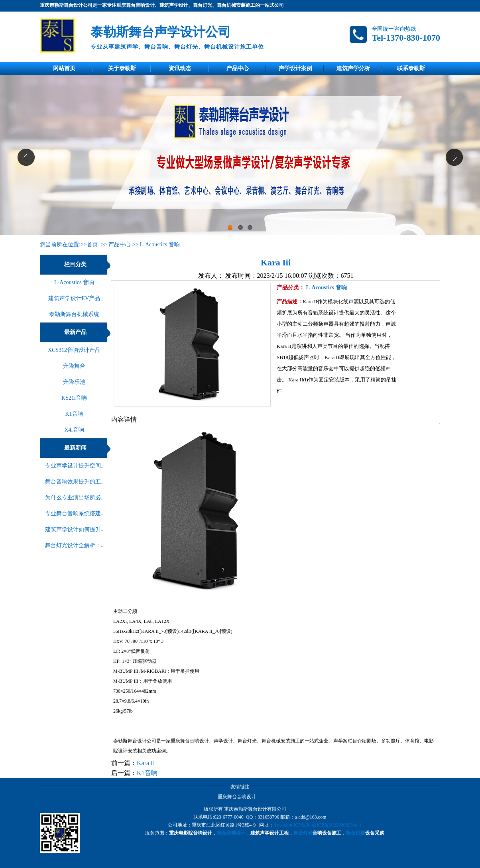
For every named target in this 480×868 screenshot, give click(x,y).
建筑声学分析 (353, 68)
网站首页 (64, 68)
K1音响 (74, 414)
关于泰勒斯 (122, 68)
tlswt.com (283, 825)
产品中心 (238, 68)
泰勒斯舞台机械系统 (74, 314)
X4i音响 (74, 430)
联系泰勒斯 (411, 68)
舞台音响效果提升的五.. (74, 482)
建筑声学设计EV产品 (74, 298)
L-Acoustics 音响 (160, 244)
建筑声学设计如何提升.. (74, 529)
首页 (92, 244)
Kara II (146, 763)
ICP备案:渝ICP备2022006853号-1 (328, 825)
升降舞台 (74, 366)
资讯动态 (180, 68)
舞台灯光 (303, 833)
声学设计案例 (295, 68)
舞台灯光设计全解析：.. (74, 545)
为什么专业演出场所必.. (74, 498)
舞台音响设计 (231, 833)
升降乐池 (74, 382)
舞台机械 (356, 833)
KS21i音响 (74, 398)
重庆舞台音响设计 (237, 797)
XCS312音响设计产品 (74, 350)
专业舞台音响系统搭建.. (74, 514)
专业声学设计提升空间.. (74, 466)
